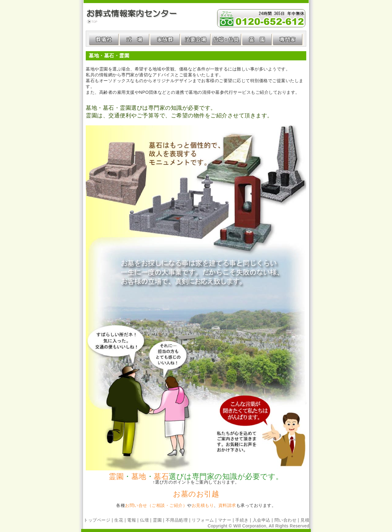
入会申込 (262, 520)
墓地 (139, 476)
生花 (119, 520)
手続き (242, 520)
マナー (225, 520)
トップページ (97, 520)
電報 (132, 520)
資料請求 (227, 505)
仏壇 (144, 520)
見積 (305, 520)
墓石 (161, 476)
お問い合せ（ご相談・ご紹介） (156, 505)
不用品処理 (177, 520)
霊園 (116, 476)
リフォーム (203, 520)
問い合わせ (286, 520)
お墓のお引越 (196, 494)
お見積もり (203, 505)
